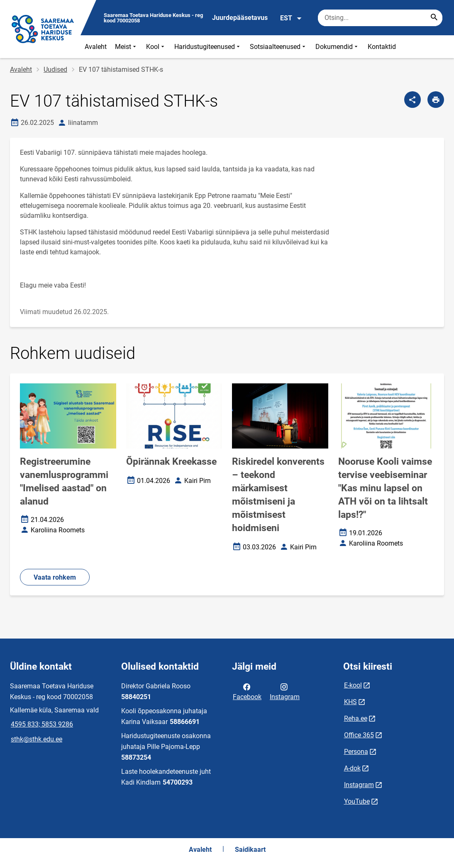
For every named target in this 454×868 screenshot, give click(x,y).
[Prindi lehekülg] (436, 100)
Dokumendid (337, 47)
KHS (350, 702)
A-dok (352, 768)
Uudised (55, 69)
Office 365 (359, 735)
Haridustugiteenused (208, 47)
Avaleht (96, 47)
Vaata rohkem (55, 577)
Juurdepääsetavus (240, 18)
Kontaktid (382, 47)
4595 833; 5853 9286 (42, 724)
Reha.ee (356, 718)
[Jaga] (413, 100)
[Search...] (434, 18)
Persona (356, 752)
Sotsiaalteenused (278, 47)
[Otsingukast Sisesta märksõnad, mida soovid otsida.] (380, 18)
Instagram (285, 691)
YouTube (357, 801)
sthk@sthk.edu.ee (37, 739)
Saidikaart (250, 850)
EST (291, 18)
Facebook (247, 691)
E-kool (353, 685)
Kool (156, 47)
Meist (126, 47)
